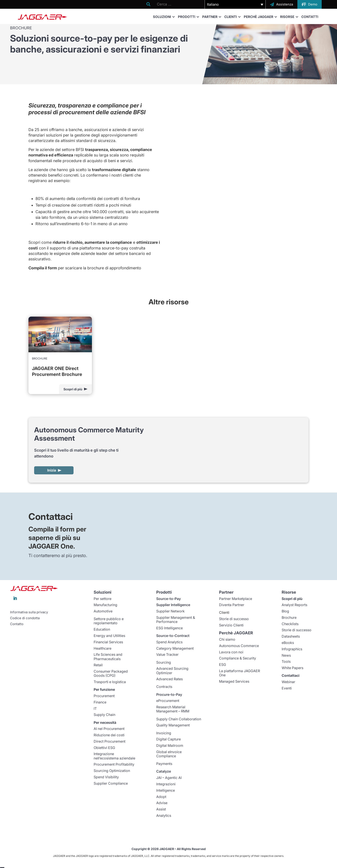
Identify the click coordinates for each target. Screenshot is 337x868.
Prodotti (188, 17)
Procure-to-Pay (169, 694)
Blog (285, 611)
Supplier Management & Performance (176, 620)
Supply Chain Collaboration (179, 719)
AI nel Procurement (109, 729)
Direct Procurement (110, 741)
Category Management (175, 648)
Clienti (232, 17)
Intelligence (166, 790)
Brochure (289, 617)
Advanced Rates (169, 679)
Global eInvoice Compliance (169, 754)
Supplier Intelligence (173, 605)
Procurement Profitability (114, 764)
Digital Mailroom (170, 745)
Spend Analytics (169, 642)
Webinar (288, 682)
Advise (162, 803)
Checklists (290, 624)
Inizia (52, 470)
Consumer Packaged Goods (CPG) (111, 673)
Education (102, 629)
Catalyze (164, 771)
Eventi (287, 688)
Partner (212, 17)
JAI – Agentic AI (169, 778)
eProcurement (168, 701)
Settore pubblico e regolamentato (109, 621)
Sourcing (164, 662)
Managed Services (234, 681)
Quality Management (173, 725)
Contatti (310, 17)
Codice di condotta (25, 618)
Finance (100, 702)
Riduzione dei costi (109, 735)
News (286, 655)
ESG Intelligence (169, 628)
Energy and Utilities (109, 636)
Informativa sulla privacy (29, 612)
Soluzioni (164, 17)
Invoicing (164, 733)
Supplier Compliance (111, 783)
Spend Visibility (106, 777)
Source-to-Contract (173, 636)
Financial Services (108, 642)
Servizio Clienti (231, 625)
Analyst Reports (294, 605)
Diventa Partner (232, 605)
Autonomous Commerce (239, 646)
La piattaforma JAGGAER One (240, 673)
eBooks (288, 643)
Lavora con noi (231, 652)
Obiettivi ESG (104, 748)
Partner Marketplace (236, 599)
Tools (286, 661)
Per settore (103, 599)
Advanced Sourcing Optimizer (172, 671)
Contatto (17, 624)
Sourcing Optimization (112, 771)
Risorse (289, 17)
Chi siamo (227, 639)
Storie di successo (234, 619)
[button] (235, 4)
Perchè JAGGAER (260, 17)
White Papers (292, 668)
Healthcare (103, 648)
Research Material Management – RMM (173, 709)
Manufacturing (105, 605)
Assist (161, 809)
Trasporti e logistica (110, 682)
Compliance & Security (238, 658)
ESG (223, 665)
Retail (98, 665)
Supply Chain (104, 715)
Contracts (164, 687)
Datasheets (291, 636)
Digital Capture (168, 739)
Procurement (104, 696)
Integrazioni (166, 784)
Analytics (164, 815)
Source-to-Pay (168, 599)
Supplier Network (170, 611)
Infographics (292, 649)
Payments (164, 764)
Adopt (161, 797)
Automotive (103, 611)
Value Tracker (167, 654)
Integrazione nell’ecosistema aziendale (114, 756)
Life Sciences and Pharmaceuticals (108, 657)
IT (95, 708)
